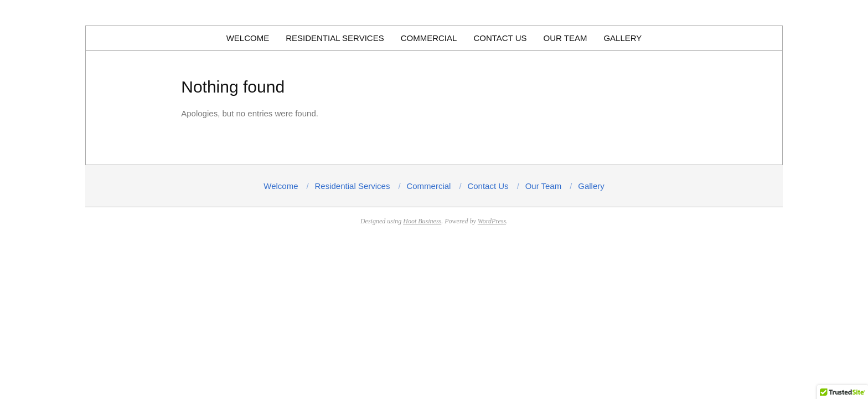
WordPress (492, 221)
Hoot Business (422, 221)
